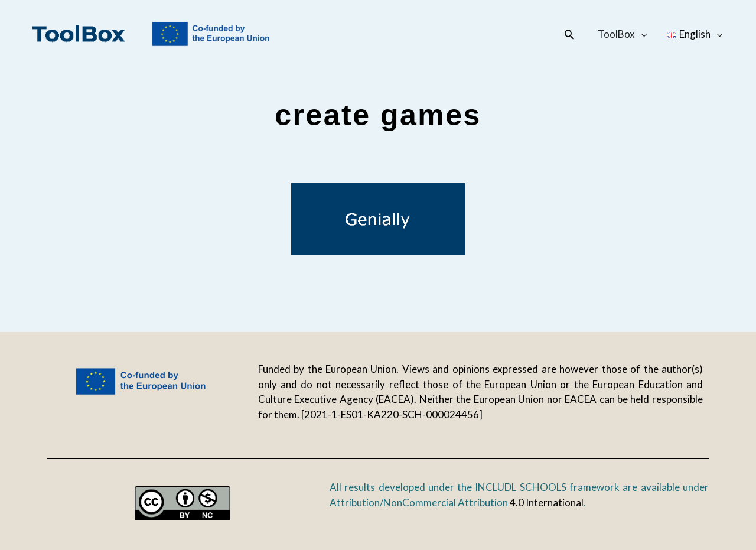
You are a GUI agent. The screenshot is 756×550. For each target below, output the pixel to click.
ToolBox (616, 34)
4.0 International (547, 502)
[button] (569, 34)
